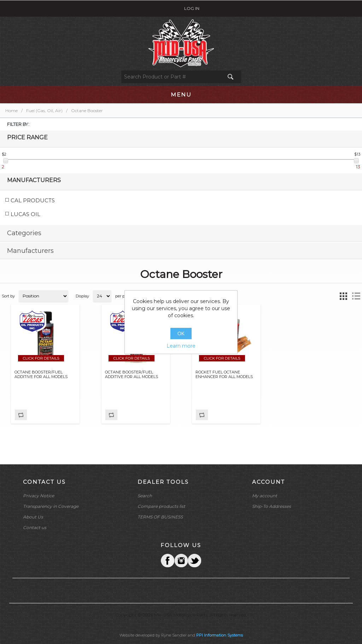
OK (181, 333)
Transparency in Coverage (51, 506)
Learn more (181, 346)
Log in (192, 8)
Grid (343, 296)
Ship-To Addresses (271, 506)
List (356, 296)
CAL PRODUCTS (33, 200)
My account (265, 496)
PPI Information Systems (220, 635)
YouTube (194, 561)
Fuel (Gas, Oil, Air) (44, 111)
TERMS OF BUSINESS (160, 517)
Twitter (181, 561)
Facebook (168, 561)
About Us (33, 517)
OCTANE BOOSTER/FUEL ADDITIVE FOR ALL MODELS (41, 375)
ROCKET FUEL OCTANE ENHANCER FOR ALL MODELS (224, 375)
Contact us (35, 527)
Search (145, 496)
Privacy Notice (39, 496)
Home (11, 111)
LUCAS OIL (25, 214)
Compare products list (161, 506)
